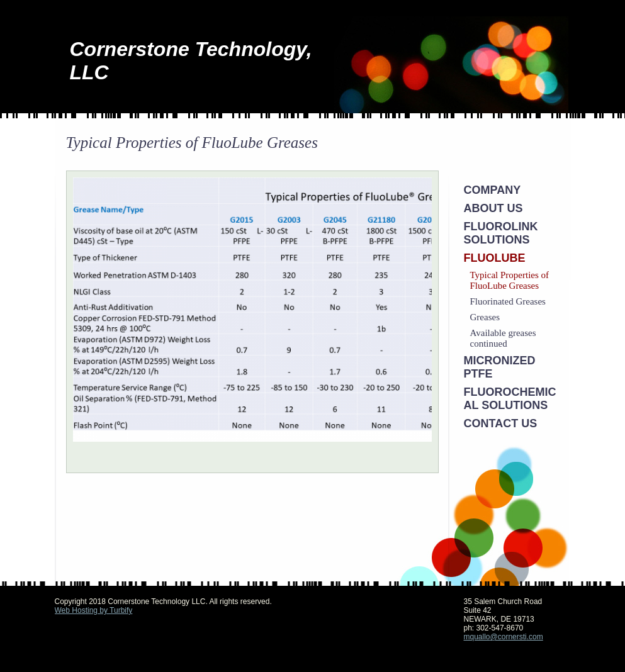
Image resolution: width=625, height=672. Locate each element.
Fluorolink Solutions (501, 233)
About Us (493, 208)
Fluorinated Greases (508, 301)
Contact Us (501, 423)
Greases (485, 317)
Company (493, 190)
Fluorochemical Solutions (510, 399)
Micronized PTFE (500, 367)
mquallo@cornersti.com (504, 637)
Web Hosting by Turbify (94, 610)
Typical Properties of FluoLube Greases (510, 280)
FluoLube (495, 258)
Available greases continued (503, 338)
